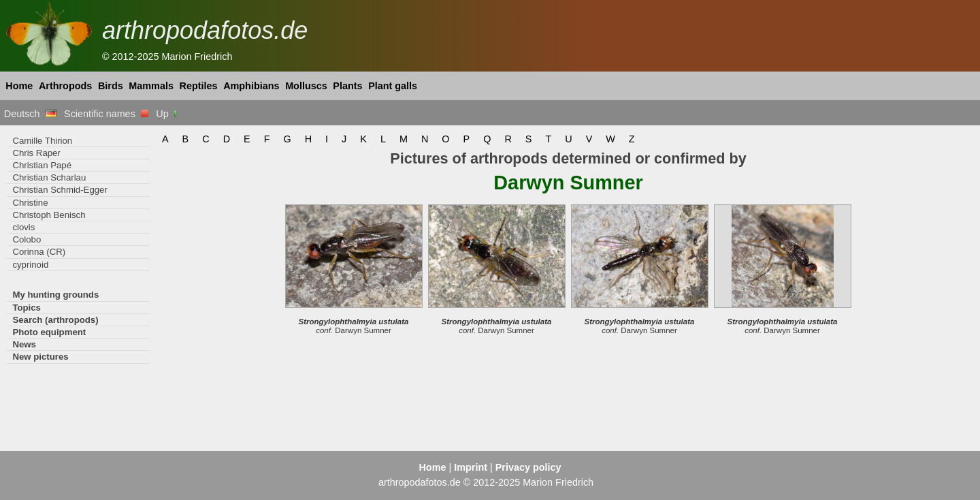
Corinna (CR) (39, 252)
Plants (347, 86)
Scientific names (106, 114)
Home (19, 86)
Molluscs (306, 86)
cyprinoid (30, 265)
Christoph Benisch (49, 215)
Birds (111, 86)
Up (167, 114)
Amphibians (251, 86)
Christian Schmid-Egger (60, 190)
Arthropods (65, 86)
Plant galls (393, 86)
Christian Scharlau (49, 177)
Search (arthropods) (55, 320)
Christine (30, 203)
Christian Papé (42, 165)
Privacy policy (528, 467)
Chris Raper (36, 153)
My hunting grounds (55, 295)
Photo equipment (49, 332)
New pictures (40, 357)
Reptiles (199, 86)
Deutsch (30, 114)
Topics (27, 308)
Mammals (151, 86)
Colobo (27, 239)
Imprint (471, 467)
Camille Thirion (42, 141)
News (24, 344)
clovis (23, 227)
